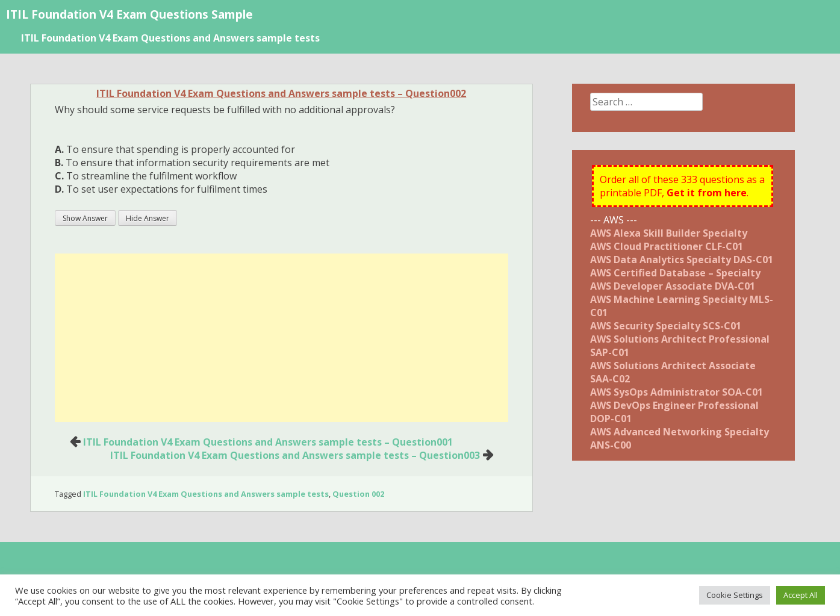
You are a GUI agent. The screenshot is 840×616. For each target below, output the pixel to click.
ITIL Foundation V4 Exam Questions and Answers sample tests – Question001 (268, 442)
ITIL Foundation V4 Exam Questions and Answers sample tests (170, 38)
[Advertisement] (282, 338)
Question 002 (358, 494)
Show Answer (85, 218)
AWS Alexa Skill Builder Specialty (669, 233)
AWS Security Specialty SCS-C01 (666, 326)
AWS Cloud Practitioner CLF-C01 (667, 246)
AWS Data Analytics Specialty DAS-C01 (682, 260)
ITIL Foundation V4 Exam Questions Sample (129, 14)
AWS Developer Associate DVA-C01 (673, 286)
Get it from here (707, 193)
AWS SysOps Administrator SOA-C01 (677, 392)
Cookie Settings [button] (735, 595)
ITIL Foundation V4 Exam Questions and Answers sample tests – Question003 (295, 455)
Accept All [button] (801, 595)
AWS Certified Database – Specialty (675, 273)
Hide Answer (148, 218)
